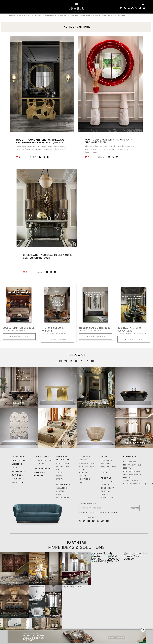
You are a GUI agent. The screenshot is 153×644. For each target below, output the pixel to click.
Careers (105, 494)
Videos (104, 473)
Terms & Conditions (84, 478)
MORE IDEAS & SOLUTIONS (77, 547)
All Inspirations (14, 16)
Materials (61, 16)
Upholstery (19, 460)
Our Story (106, 485)
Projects (105, 470)
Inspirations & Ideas (63, 468)
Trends (113, 16)
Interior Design (49, 16)
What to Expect (86, 467)
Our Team (106, 491)
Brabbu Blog (63, 463)
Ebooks (79, 16)
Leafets (60, 491)
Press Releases (109, 467)
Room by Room (120, 16)
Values (82, 470)
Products (85, 16)
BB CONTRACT (40, 463)
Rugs (15, 468)
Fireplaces (18, 479)
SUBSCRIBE (134, 508)
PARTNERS (77, 543)
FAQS (81, 482)
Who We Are (107, 482)
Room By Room (42, 469)
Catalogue (62, 488)
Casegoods (18, 457)
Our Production (109, 488)
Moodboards (63, 497)
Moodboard (72, 16)
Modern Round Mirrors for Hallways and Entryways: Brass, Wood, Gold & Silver (40, 143)
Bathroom (18, 475)
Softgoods (18, 471)
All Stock (18, 483)
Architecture (24, 16)
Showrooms (107, 497)
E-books (60, 494)
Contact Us (130, 457)
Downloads (106, 16)
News (59, 476)
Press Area (106, 460)
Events (60, 479)
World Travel (94, 16)
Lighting (17, 464)
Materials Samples (40, 474)
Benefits (83, 473)
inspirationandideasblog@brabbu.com (132, 484)
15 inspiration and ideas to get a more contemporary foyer (109, 256)
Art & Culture (35, 16)
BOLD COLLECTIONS (43, 460)
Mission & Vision (87, 463)
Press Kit (105, 463)
